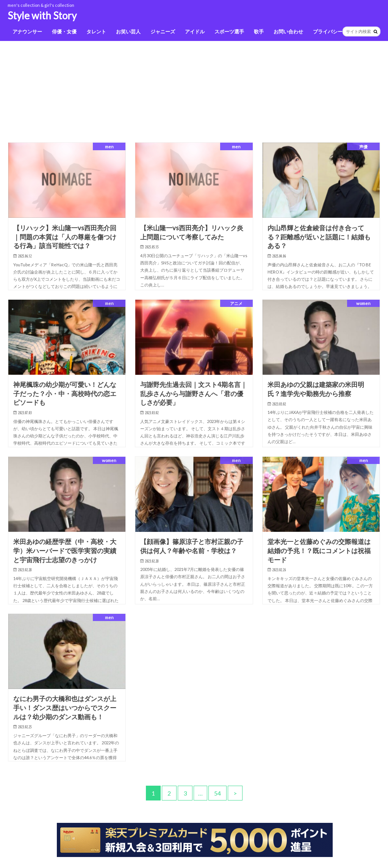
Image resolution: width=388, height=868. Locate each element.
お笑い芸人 (128, 31)
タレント (96, 31)
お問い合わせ (288, 31)
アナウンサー (27, 31)
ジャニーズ (163, 31)
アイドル (195, 31)
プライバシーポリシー (338, 31)
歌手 (259, 31)
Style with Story (42, 16)
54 (217, 793)
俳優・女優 (64, 31)
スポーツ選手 (229, 31)
